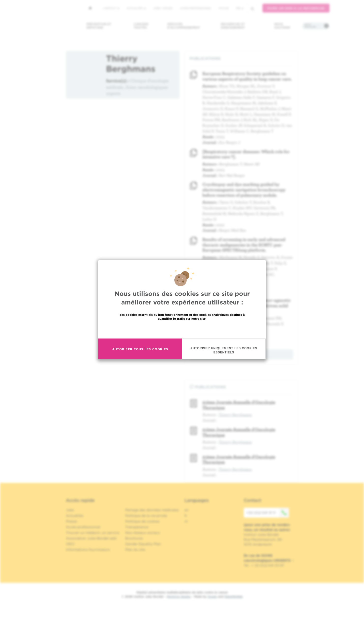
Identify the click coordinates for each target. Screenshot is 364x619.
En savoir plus (182, 329)
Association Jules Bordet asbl (91, 538)
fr (240, 8)
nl (186, 521)
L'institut (111, 8)
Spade (212, 596)
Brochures (134, 538)
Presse (71, 521)
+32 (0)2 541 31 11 (268, 513)
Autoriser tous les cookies (140, 349)
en (187, 510)
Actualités (136, 8)
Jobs (70, 510)
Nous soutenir (282, 26)
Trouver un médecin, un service (93, 533)
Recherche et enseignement (233, 26)
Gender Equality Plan (143, 544)
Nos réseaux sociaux (143, 533)
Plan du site (135, 550)
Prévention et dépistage (99, 26)
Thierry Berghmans (235, 414)
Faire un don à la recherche (296, 8)
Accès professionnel (196, 8)
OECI (70, 544)
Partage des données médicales (152, 510)
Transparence (137, 527)
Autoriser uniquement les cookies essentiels (224, 350)
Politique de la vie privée (146, 516)
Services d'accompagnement (184, 26)
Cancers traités (141, 26)
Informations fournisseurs (88, 550)
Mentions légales (179, 596)
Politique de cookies (142, 521)
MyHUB (224, 8)
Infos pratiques (310, 26)
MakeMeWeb (234, 596)
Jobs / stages (163, 8)
